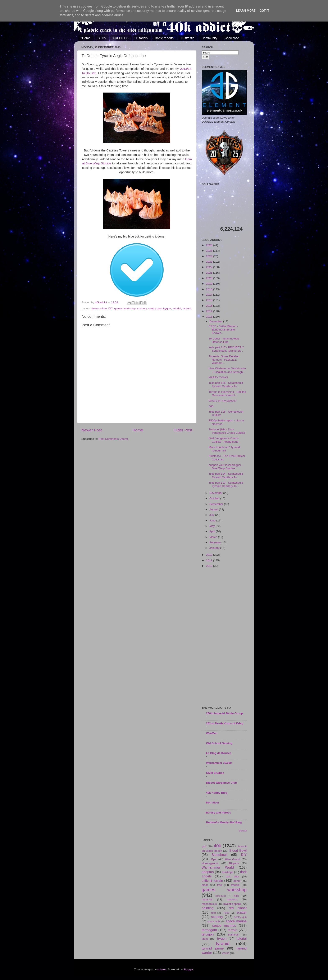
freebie (235, 885)
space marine (236, 921)
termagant (209, 930)
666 (211, 406)
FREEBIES (121, 38)
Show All (243, 831)
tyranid (187, 308)
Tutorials (142, 38)
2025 (210, 251)
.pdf (204, 846)
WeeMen (212, 733)
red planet (238, 908)
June (213, 521)
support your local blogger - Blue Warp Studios (226, 467)
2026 (210, 245)
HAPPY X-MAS (218, 377)
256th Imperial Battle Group (224, 713)
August (214, 509)
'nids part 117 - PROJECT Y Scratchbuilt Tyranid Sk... (226, 349)
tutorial (177, 308)
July (212, 515)
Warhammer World (218, 867)
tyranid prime (213, 948)
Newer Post (92, 430)
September (217, 504)
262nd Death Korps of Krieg (225, 723)
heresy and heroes (218, 813)
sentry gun (155, 308)
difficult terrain (212, 881)
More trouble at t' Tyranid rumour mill (224, 449)
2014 (210, 311)
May (212, 526)
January (215, 548)
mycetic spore (232, 904)
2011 (210, 560)
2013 (210, 317)
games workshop (125, 308)
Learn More (246, 11)
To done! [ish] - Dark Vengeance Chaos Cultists (227, 431)
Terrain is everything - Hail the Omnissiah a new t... (227, 393)
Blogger (188, 969)
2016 (210, 300)
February (215, 542)
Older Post (183, 430)
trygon (167, 308)
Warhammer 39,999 (219, 763)
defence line (99, 308)
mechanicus (209, 904)
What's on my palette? (223, 401)
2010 (210, 566)
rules (227, 913)
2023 (210, 262)
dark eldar (232, 877)
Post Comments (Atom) (113, 439)
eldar (205, 885)
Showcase (232, 38)
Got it (264, 11)
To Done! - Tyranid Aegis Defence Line (224, 340)
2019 (210, 284)
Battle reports (164, 38)
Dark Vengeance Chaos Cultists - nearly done (224, 440)
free (219, 885)
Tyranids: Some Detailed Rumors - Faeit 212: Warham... (224, 360)
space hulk (214, 922)
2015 (210, 306)
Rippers (234, 863)
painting (208, 908)
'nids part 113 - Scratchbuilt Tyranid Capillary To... (226, 484)
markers (232, 899)
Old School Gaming (219, 743)
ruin (213, 913)
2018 (210, 289)
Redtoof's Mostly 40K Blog (224, 822)
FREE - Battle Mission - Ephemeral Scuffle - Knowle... (223, 330)
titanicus (233, 935)
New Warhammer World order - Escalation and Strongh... (227, 370)
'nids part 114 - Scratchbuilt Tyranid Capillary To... (226, 475)
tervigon (208, 934)
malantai (207, 899)
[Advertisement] (224, 637)
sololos (162, 969)
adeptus (208, 872)
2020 (210, 278)
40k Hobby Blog (217, 793)
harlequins (221, 896)
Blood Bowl (238, 850)
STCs (102, 38)
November (216, 493)
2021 (210, 273)
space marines (224, 925)
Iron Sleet (213, 803)
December (216, 321)
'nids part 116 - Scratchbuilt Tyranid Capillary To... (226, 385)
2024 (210, 256)
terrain (232, 930)
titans (205, 939)
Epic (214, 859)
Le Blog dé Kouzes (219, 753)
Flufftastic (187, 38)
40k (217, 846)
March (214, 537)
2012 (210, 555)
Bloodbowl (219, 855)
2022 (210, 267)
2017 (210, 295)
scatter (242, 912)
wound (225, 953)
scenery (142, 308)
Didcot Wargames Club (221, 783)
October (215, 498)
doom (237, 881)
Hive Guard (232, 859)
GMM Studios (215, 773)
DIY (111, 308)
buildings (227, 872)
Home (86, 38)
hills (236, 896)
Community (209, 38)
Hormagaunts (210, 863)
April (213, 531)
